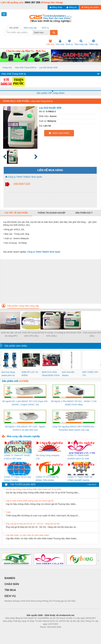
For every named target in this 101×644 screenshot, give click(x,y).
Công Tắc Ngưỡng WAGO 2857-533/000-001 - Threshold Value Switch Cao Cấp (74, 428)
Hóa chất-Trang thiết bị (26, 67)
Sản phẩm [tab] (14, 28)
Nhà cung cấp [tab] (30, 28)
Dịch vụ (69, 42)
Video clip (94, 42)
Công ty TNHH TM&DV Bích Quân (24, 177)
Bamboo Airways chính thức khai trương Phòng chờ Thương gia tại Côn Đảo (40, 601)
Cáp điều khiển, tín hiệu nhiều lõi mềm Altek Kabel (27, 535)
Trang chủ (7, 67)
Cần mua (60, 42)
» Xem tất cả (91, 485)
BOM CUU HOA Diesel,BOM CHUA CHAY (51, 374)
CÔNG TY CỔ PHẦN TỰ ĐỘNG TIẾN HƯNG (47, 479)
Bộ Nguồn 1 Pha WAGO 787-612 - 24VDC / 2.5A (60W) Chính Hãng (74, 403)
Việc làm (50, 42)
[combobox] (49, 32)
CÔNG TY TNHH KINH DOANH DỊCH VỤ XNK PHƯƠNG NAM (78, 457)
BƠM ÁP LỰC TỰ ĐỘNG (30, 374)
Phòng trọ (32, 631)
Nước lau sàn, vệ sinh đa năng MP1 (11, 334)
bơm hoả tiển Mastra (68, 374)
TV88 (8, 512)
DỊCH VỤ (10, 596)
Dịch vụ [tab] (45, 28)
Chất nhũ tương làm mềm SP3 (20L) (31, 334)
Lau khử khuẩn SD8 (48, 67)
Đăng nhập (56, 7)
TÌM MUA (10, 590)
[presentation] (0, 365)
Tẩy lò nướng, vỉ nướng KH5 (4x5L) (52, 334)
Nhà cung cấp (81, 42)
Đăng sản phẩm (90, 7)
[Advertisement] (50, 280)
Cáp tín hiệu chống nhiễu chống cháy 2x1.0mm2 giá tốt (30, 501)
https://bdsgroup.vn (47, 631)
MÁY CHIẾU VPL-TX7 (91, 374)
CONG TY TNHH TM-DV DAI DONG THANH (18, 479)
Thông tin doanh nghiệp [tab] (51, 213)
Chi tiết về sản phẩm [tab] (16, 213)
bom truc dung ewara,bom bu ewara (8, 374)
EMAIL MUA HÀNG (59, 133)
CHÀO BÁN (12, 584)
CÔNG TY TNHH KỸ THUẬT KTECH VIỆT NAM (17, 457)
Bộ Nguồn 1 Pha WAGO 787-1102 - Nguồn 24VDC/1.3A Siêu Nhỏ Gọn (25, 428)
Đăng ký (72, 7)
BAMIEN (10, 578)
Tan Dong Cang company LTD (48, 457)
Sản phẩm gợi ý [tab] (84, 213)
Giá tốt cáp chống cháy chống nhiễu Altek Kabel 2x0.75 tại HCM (33, 489)
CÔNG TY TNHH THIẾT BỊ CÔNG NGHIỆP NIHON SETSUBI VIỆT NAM (80, 479)
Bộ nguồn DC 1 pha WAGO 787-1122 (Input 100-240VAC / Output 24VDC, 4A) (25, 403)
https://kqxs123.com (65, 631)
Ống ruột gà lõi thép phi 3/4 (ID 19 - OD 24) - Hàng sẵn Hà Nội (33, 524)
